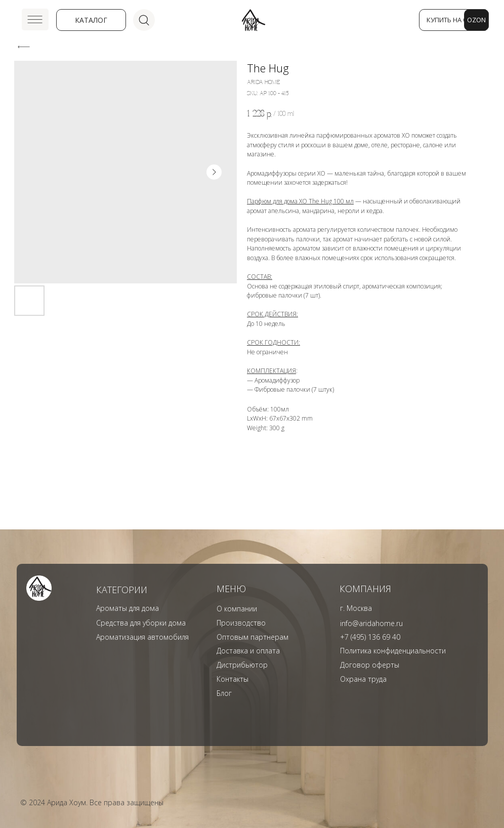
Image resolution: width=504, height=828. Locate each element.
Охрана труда (363, 679)
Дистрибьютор (242, 665)
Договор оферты (370, 665)
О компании (237, 609)
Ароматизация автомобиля (142, 637)
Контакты (233, 679)
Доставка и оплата (248, 651)
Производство (241, 623)
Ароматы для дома (128, 608)
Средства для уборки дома (141, 623)
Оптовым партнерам (253, 637)
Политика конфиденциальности (393, 651)
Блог (224, 693)
